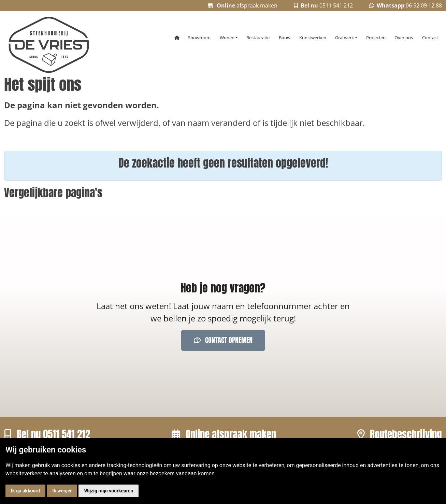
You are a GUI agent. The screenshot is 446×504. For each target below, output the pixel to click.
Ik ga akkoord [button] (25, 491)
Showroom (199, 38)
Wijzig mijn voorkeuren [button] (109, 491)
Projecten (376, 38)
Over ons (404, 38)
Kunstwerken (313, 38)
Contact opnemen (223, 340)
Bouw (285, 38)
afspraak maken (243, 5)
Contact (430, 38)
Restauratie (258, 38)
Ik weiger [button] (62, 491)
